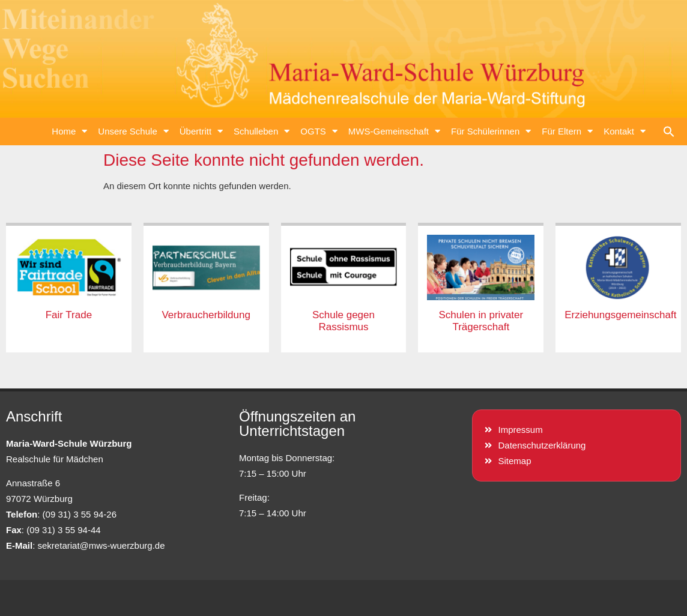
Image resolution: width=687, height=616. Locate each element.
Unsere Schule (133, 131)
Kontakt (625, 131)
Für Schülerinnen (491, 131)
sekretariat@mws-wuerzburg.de (101, 545)
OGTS (319, 131)
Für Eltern (567, 131)
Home (69, 131)
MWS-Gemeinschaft (394, 131)
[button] (669, 131)
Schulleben (262, 131)
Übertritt (201, 131)
